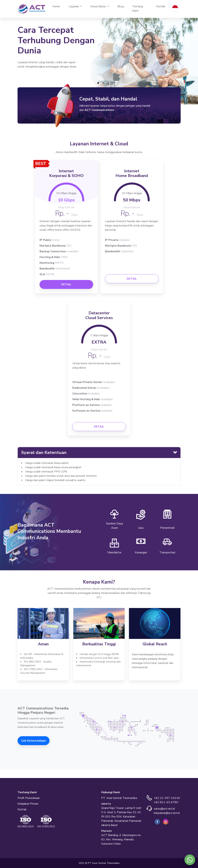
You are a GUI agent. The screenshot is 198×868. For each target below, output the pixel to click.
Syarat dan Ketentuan (44, 452)
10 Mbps (66, 193)
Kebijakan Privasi (28, 804)
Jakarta (106, 804)
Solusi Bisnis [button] (99, 6)
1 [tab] (98, 83)
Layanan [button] (74, 6)
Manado (107, 831)
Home (58, 6)
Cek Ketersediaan (34, 741)
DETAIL (66, 284)
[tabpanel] (99, 59)
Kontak (161, 6)
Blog (121, 6)
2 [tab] (104, 83)
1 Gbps (99, 335)
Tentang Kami (138, 9)
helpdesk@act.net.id (167, 813)
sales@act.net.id (164, 809)
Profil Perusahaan (29, 798)
